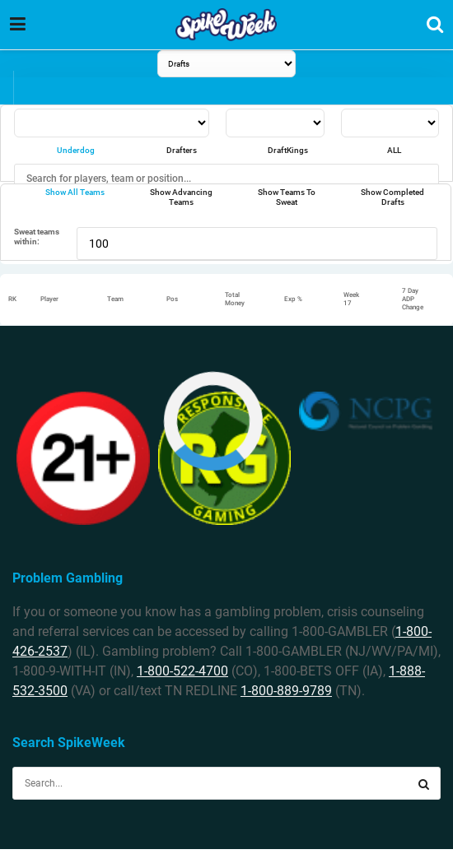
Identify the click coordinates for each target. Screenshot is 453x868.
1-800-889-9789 (286, 691)
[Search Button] (424, 783)
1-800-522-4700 (182, 671)
